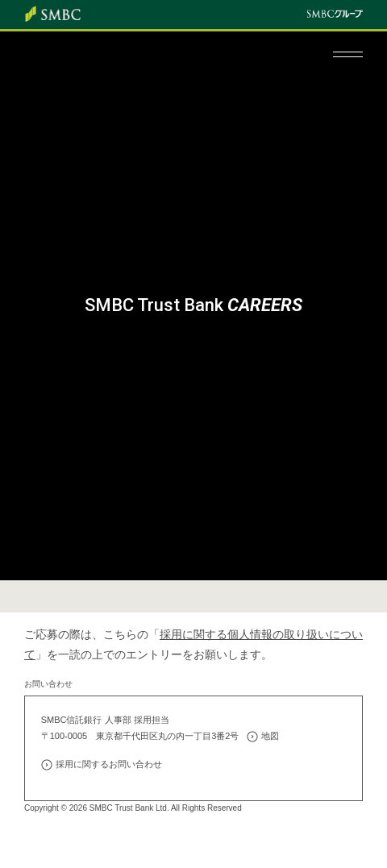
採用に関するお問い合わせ (109, 764)
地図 (270, 736)
